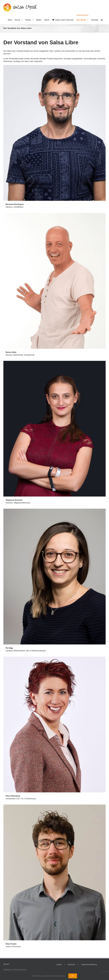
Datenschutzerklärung (89, 964)
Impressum (71, 964)
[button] (102, 20)
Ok (73, 976)
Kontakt (59, 964)
